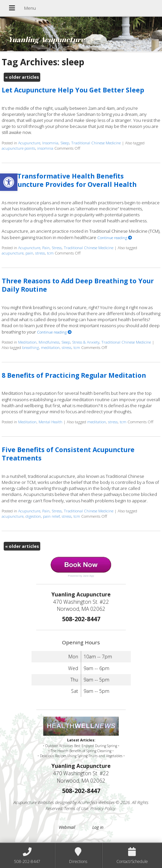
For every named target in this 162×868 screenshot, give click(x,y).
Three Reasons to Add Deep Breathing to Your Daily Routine (78, 285)
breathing (31, 347)
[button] (9, 182)
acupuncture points (18, 148)
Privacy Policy (103, 808)
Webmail (67, 827)
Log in (98, 827)
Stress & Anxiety (86, 342)
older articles (22, 77)
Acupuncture (29, 143)
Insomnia (50, 143)
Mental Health (50, 422)
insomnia (45, 148)
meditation (50, 347)
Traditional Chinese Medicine (96, 143)
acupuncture (13, 253)
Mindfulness (49, 342)
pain (29, 253)
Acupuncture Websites (34, 802)
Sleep (65, 143)
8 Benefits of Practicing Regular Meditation (74, 375)
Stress (57, 247)
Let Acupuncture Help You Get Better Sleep (73, 90)
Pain (46, 247)
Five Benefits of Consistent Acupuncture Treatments (68, 454)
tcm (50, 253)
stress (40, 253)
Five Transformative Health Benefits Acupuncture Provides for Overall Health (69, 180)
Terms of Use (76, 808)
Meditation (27, 342)
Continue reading (115, 237)
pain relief (51, 516)
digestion (33, 516)
